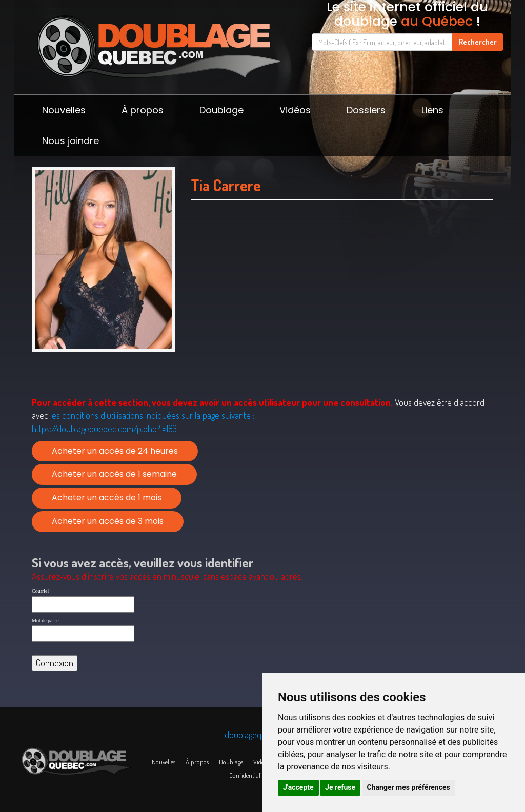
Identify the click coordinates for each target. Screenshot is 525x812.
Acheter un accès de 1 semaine (114, 474)
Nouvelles (64, 110)
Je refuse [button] (340, 787)
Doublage (221, 110)
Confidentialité (248, 775)
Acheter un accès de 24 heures (115, 451)
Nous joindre (70, 141)
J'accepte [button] (298, 787)
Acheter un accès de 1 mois (107, 498)
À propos (143, 110)
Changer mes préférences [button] (409, 787)
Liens (432, 110)
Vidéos (295, 110)
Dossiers (366, 110)
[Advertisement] (342, 311)
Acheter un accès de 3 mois (108, 521)
